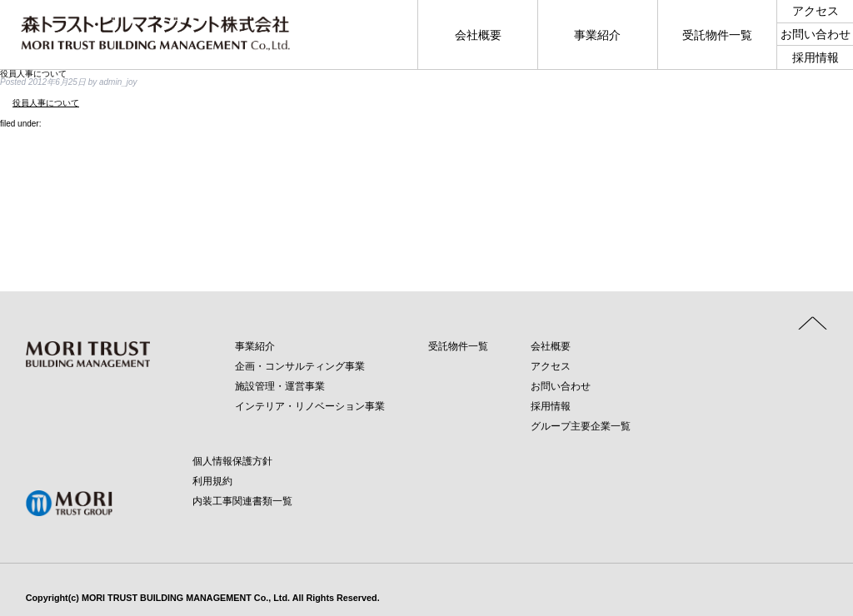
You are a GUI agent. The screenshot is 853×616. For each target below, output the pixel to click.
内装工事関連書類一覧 (242, 501)
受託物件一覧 (458, 346)
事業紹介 (255, 346)
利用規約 (212, 481)
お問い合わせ (561, 386)
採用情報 (551, 406)
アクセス (551, 366)
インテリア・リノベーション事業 (310, 406)
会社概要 (551, 346)
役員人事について (46, 103)
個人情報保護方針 (232, 461)
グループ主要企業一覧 (581, 426)
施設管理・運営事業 (280, 386)
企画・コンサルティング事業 (300, 366)
